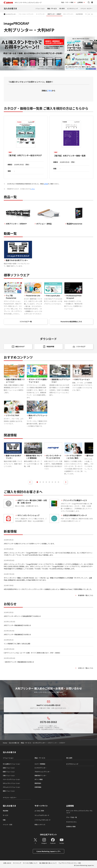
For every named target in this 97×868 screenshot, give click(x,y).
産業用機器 (38, 787)
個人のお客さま (9, 806)
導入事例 (62, 8)
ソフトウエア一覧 (26, 322)
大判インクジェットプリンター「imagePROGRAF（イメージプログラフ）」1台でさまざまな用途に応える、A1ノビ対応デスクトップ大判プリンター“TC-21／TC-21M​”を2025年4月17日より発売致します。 (48, 554)
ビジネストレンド (73, 8)
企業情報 (70, 806)
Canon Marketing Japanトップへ (48, 851)
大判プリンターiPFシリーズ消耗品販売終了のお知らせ (22, 616)
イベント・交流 (7, 825)
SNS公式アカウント (48, 834)
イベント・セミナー (86, 8)
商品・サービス (52, 8)
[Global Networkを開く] (92, 2)
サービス (5, 815)
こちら (49, 91)
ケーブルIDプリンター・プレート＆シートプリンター (20, 14)
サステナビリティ (71, 822)
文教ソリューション (9, 776)
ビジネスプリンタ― (41, 768)
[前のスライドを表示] (30, 482)
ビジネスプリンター (11, 14)
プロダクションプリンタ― (43, 772)
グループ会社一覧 (71, 817)
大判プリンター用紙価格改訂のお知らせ (17, 625)
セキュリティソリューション (11, 783)
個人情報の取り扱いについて (48, 863)
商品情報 (5, 811)
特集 (4, 820)
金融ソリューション (9, 768)
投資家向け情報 (71, 827)
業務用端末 (38, 783)
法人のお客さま (10, 8)
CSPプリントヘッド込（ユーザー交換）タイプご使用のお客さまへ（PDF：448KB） (32, 653)
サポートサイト (41, 806)
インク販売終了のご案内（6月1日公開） (18, 644)
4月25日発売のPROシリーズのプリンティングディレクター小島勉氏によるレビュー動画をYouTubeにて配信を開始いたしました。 (48, 589)
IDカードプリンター (69, 14)
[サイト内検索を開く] (89, 2)
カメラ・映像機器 (40, 764)
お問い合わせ (7, 863)
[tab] (37, 482)
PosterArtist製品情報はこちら (71, 322)
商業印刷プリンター (41, 776)
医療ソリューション (9, 772)
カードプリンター (41, 14)
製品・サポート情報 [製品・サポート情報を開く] (67, 2)
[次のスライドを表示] (66, 482)
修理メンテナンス (40, 825)
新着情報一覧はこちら (86, 595)
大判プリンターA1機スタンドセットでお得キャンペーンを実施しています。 (30, 544)
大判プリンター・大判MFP (54, 14)
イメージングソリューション (11, 779)
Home (5, 743)
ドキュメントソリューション (11, 787)
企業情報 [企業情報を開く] (80, 2)
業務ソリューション (9, 791)
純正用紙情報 (79, 14)
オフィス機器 (39, 779)
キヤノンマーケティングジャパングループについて (79, 812)
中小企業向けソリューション (11, 764)
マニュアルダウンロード (42, 815)
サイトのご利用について (30, 863)
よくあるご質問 (39, 811)
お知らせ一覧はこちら (86, 668)
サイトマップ (17, 863)
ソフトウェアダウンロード (43, 820)
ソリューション (40, 8)
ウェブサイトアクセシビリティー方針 (70, 863)
